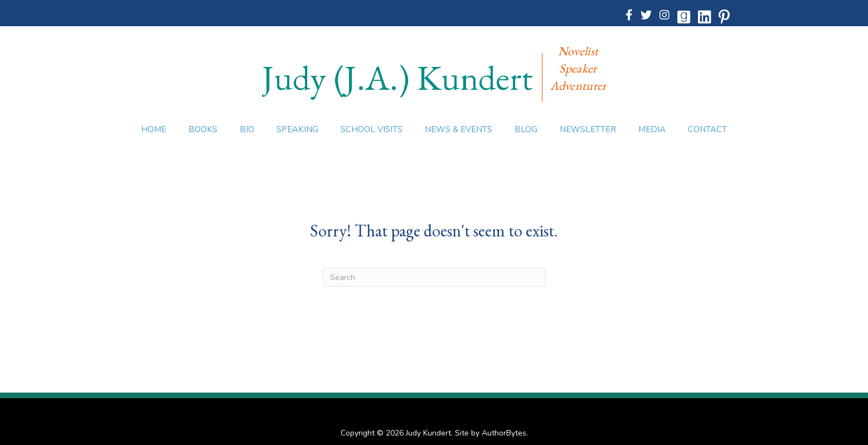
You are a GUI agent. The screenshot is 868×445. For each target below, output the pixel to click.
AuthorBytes (504, 433)
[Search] (434, 277)
